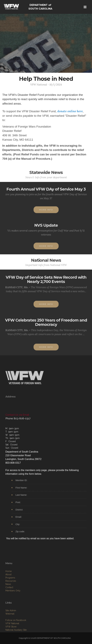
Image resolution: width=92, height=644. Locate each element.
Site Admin (11, 626)
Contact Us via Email (17, 415)
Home (9, 588)
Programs (10, 594)
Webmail (10, 629)
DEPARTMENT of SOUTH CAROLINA (40, 7)
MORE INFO (46, 213)
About (8, 591)
